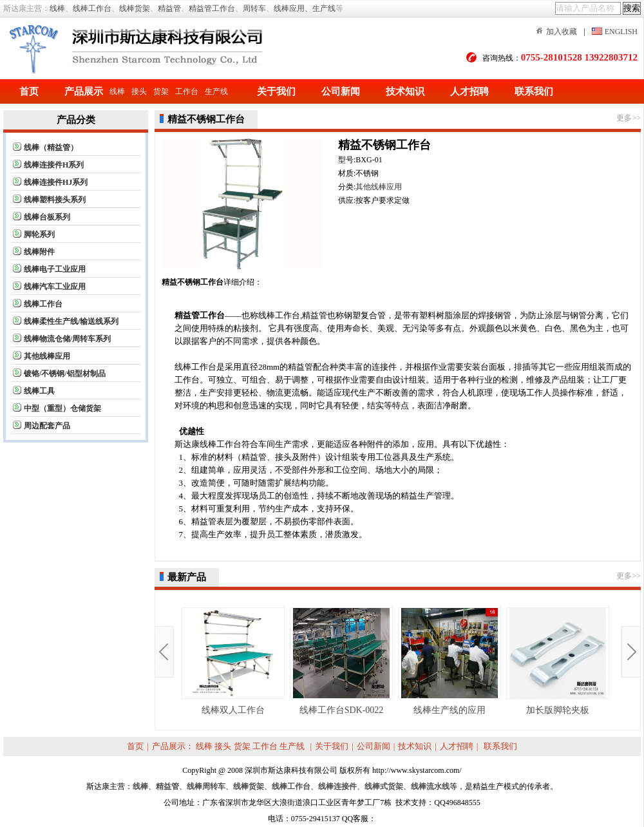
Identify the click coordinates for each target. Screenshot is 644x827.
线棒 (57, 8)
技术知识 (405, 91)
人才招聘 (469, 91)
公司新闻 (341, 91)
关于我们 (276, 91)
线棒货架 (135, 8)
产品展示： (173, 746)
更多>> (629, 118)
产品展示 (84, 91)
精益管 (169, 8)
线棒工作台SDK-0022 (341, 661)
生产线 (324, 8)
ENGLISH (621, 32)
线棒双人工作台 (233, 661)
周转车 (254, 8)
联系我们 (534, 91)
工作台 (187, 91)
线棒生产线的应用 (450, 661)
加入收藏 (562, 32)
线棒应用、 (293, 8)
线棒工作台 (92, 8)
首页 (29, 91)
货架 (161, 91)
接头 (139, 91)
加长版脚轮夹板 (558, 661)
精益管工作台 (212, 8)
